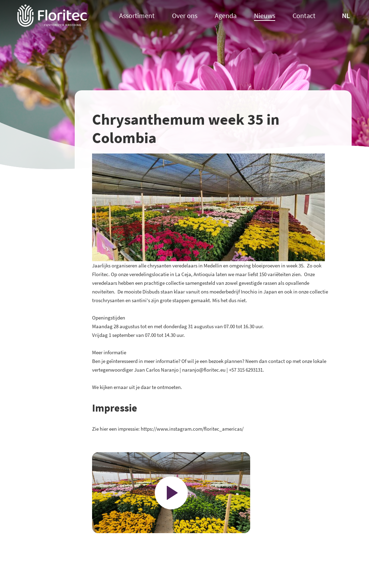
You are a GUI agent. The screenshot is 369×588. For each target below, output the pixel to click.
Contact (304, 16)
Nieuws (265, 16)
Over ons (185, 16)
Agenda (226, 16)
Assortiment (137, 16)
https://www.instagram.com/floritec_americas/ (192, 429)
